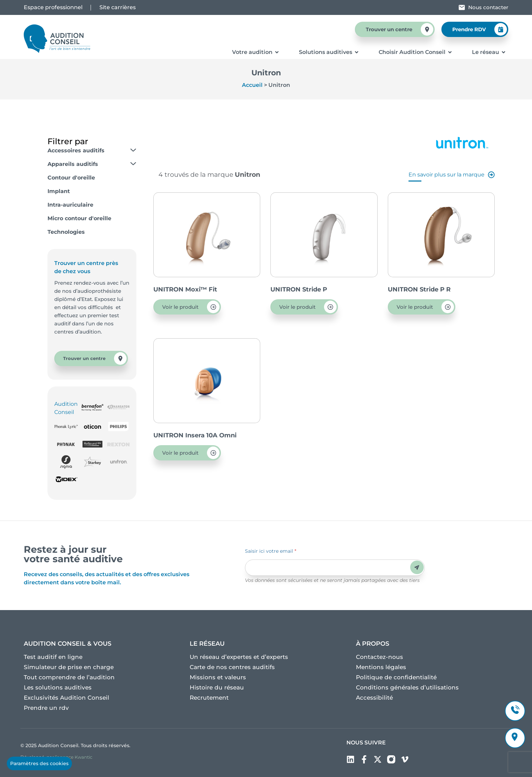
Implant (59, 191)
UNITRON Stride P (299, 289)
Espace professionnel (53, 7)
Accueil (252, 85)
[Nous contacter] (462, 7)
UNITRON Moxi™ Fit (185, 289)
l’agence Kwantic (74, 757)
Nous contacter (488, 7)
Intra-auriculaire (70, 205)
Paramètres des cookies (39, 763)
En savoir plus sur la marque (452, 175)
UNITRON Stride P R (419, 289)
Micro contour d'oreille (79, 218)
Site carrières (118, 7)
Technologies (66, 232)
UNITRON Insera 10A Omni (195, 435)
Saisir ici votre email (271, 551)
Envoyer (417, 567)
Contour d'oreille (71, 178)
